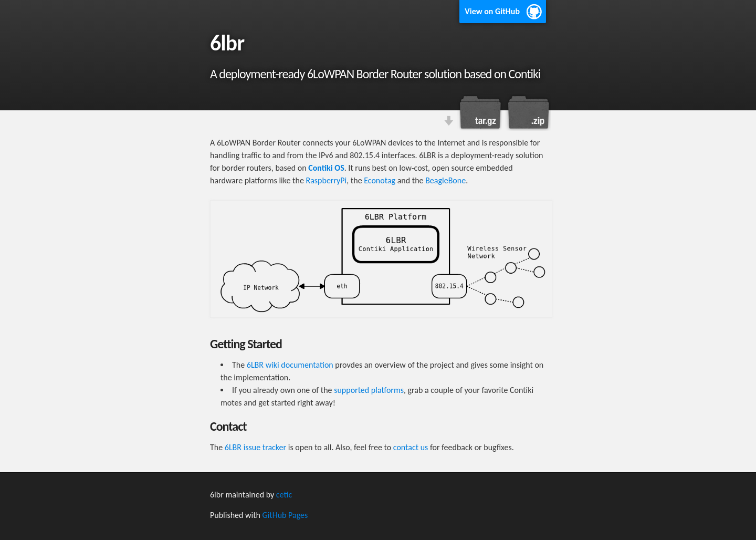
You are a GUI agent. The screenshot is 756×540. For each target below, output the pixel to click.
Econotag (380, 180)
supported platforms (369, 390)
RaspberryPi (326, 180)
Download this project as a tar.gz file (480, 112)
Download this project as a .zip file (528, 112)
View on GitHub (492, 11)
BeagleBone (445, 180)
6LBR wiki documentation (290, 365)
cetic (284, 495)
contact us (411, 447)
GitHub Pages (285, 515)
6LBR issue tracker (255, 447)
